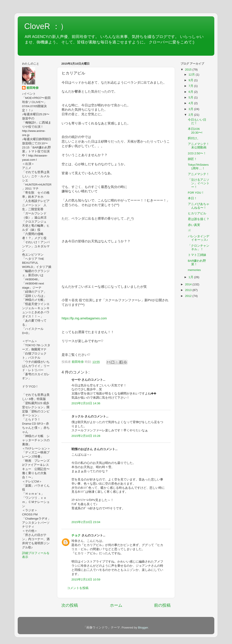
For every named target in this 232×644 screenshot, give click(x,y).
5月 (191, 97)
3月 (191, 109)
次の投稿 (70, 605)
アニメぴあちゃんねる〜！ (199, 206)
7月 (191, 86)
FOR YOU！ (196, 193)
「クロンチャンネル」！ (199, 247)
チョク (76, 535)
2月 (191, 115)
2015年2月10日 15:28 (86, 436)
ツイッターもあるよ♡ (44, 47)
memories (194, 270)
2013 (189, 290)
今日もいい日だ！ (197, 121)
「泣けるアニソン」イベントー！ (199, 183)
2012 (189, 296)
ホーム (116, 605)
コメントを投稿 (78, 588)
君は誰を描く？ (199, 219)
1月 (191, 277)
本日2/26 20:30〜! (195, 131)
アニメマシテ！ (199, 174)
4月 (191, 103)
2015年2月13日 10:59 (86, 579)
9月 (191, 80)
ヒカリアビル (197, 213)
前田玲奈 (78, 362)
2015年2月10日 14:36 (86, 403)
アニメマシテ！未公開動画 (199, 146)
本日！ (192, 198)
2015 (189, 70)
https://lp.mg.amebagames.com (84, 318)
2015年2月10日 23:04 (86, 522)
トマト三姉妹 (197, 255)
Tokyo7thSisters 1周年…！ (198, 166)
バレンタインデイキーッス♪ (199, 238)
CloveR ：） (46, 26)
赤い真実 (194, 225)
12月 (192, 75)
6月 (191, 92)
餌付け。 (194, 138)
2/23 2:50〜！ (197, 153)
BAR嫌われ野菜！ (197, 263)
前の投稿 (162, 605)
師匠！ (192, 159)
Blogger (143, 628)
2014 (189, 284)
